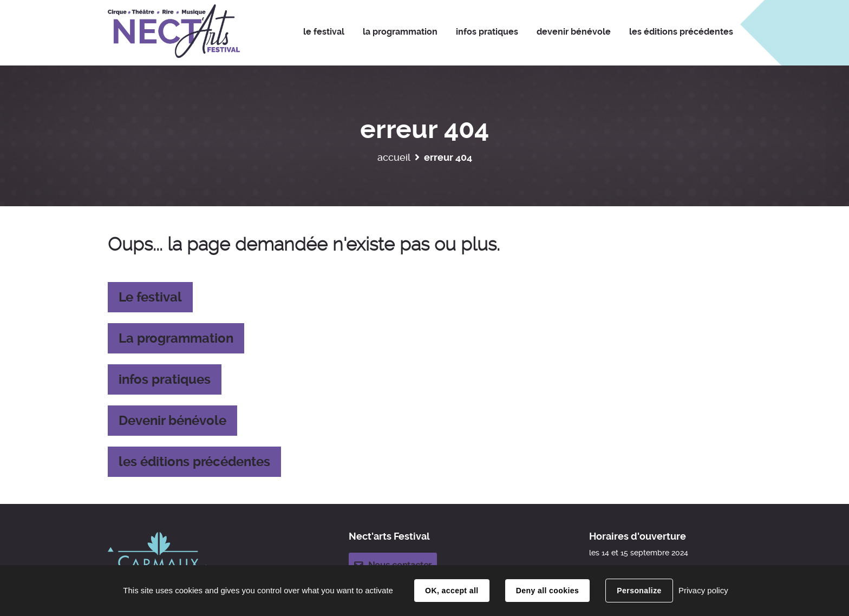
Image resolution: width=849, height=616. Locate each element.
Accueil (394, 157)
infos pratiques (165, 379)
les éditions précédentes (194, 462)
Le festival (150, 297)
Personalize (639, 591)
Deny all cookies (547, 591)
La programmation (176, 338)
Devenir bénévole (172, 421)
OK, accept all (452, 591)
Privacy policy (703, 590)
